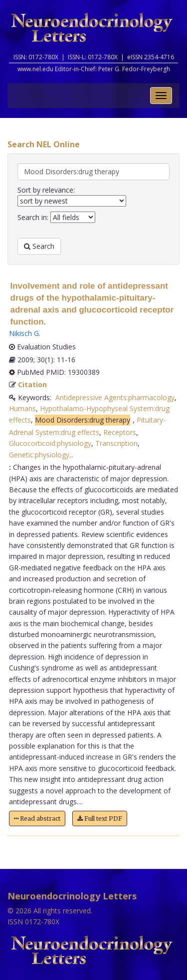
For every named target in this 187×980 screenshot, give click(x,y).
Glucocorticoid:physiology (50, 443)
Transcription (116, 443)
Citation (32, 384)
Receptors (120, 432)
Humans (22, 408)
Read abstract (37, 818)
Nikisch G (24, 333)
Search (39, 246)
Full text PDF (100, 818)
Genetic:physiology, (40, 455)
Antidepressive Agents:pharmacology (115, 397)
